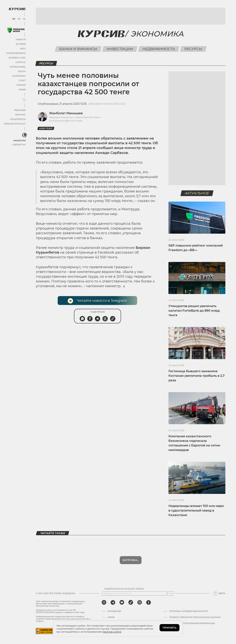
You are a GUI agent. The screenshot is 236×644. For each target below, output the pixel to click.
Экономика (19, 76)
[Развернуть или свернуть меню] (24, 100)
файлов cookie (112, 632)
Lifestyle (20, 62)
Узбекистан (19, 145)
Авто (23, 49)
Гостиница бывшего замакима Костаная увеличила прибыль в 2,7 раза (197, 376)
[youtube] (122, 602)
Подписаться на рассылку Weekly (124, 589)
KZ (24, 19)
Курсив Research (16, 53)
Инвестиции (120, 49)
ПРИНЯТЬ (170, 628)
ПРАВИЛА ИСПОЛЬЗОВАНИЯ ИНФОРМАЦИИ (192, 624)
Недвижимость (159, 49)
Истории (21, 44)
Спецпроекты (18, 119)
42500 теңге (46, 128)
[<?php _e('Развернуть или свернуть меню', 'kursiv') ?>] (24, 135)
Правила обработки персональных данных (195, 617)
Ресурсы (193, 49)
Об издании (114, 611)
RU (14, 19)
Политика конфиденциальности (188, 611)
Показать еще (131, 560)
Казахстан (19, 141)
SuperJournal (18, 67)
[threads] (140, 602)
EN (19, 19)
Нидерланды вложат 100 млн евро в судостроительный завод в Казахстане (196, 510)
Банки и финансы (78, 49)
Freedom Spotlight (15, 124)
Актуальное (197, 193)
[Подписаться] (171, 594)
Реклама (20, 115)
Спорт (22, 81)
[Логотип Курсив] (17, 9)
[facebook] (149, 602)
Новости (21, 40)
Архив (22, 90)
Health (22, 71)
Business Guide (17, 58)
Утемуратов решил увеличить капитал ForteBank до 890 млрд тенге (194, 311)
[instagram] (104, 602)
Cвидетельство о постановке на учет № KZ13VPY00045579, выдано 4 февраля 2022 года (60, 611)
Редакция (20, 110)
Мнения (21, 85)
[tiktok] (131, 602)
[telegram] (113, 602)
